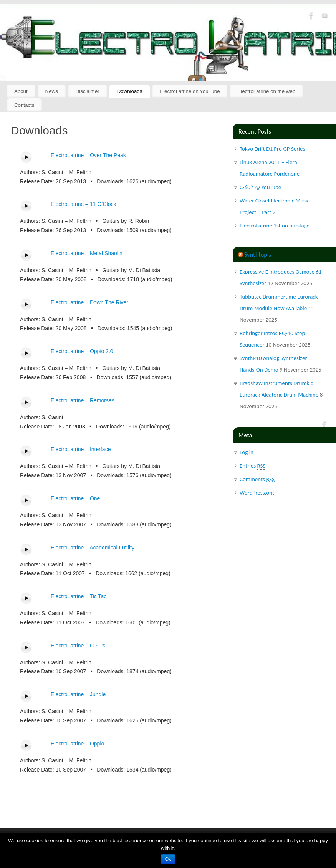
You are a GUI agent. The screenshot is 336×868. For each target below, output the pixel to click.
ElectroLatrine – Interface (81, 449)
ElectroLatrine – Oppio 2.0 (82, 351)
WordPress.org (257, 493)
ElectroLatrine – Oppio (77, 744)
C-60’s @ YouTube (260, 187)
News (52, 91)
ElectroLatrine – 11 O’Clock (83, 204)
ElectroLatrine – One (75, 498)
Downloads (130, 91)
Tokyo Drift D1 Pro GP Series (272, 149)
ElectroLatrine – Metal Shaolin (87, 253)
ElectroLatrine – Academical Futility (93, 548)
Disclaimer (88, 91)
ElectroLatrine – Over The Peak (88, 155)
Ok (168, 859)
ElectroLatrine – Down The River (89, 302)
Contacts (24, 105)
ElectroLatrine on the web (266, 91)
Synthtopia (258, 254)
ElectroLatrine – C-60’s (78, 646)
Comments (257, 479)
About (21, 91)
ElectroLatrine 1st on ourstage (275, 226)
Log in (247, 452)
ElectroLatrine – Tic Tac (79, 596)
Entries (252, 466)
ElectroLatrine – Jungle (78, 694)
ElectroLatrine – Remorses (83, 400)
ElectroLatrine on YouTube (190, 91)
